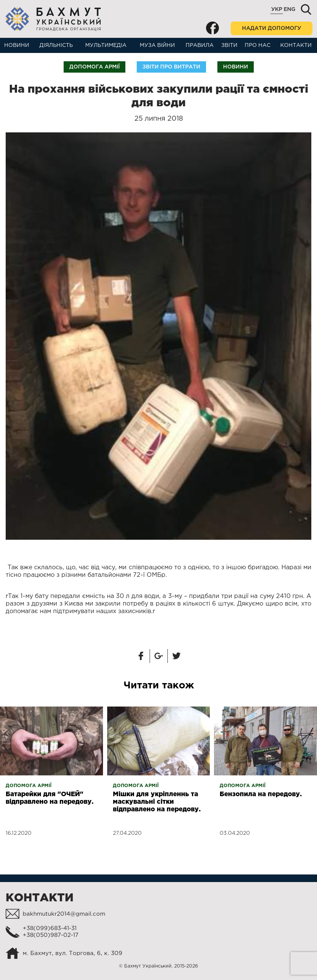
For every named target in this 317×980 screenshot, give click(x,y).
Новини (17, 45)
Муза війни (157, 45)
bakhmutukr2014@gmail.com (64, 914)
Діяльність (56, 45)
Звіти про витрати (171, 67)
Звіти (229, 45)
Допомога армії (94, 67)
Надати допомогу (272, 28)
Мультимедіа (106, 45)
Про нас (258, 45)
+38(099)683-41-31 (50, 928)
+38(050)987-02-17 (51, 935)
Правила (200, 45)
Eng (290, 9)
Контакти (296, 45)
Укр (277, 9)
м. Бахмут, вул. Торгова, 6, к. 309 (73, 953)
